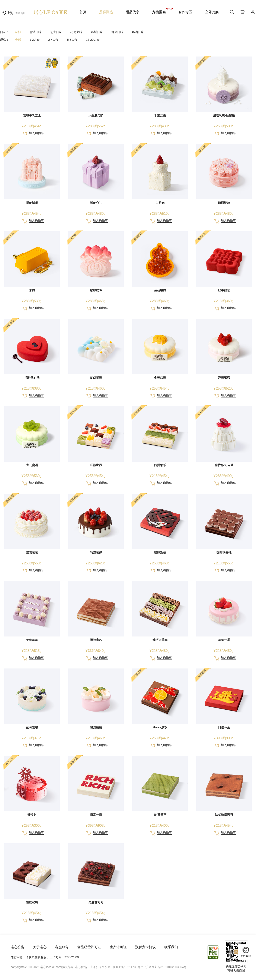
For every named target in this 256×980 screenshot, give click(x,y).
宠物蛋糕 (159, 12)
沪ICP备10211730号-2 (128, 967)
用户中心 (253, 12)
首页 (83, 12)
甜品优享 (132, 12)
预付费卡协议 (145, 947)
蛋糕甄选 (106, 12)
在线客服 (246, 952)
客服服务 (62, 947)
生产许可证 (118, 947)
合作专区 (185, 12)
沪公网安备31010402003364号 (166, 967)
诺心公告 (17, 947)
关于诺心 (40, 947)
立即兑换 (212, 12)
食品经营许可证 (89, 947)
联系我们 (171, 947)
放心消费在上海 (213, 952)
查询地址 (20, 13)
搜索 (232, 12)
